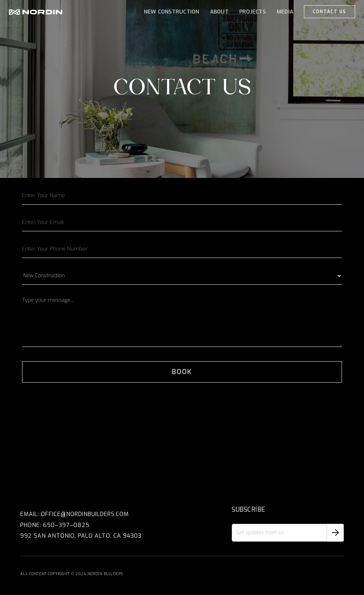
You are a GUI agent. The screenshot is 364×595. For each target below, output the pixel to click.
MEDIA (285, 12)
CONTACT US (330, 12)
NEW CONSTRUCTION (172, 12)
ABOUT (219, 12)
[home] (36, 12)
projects (253, 12)
